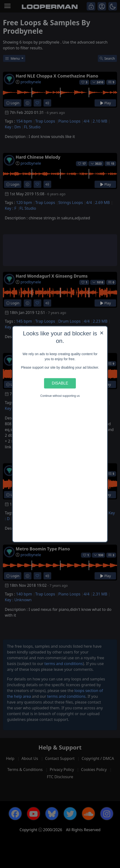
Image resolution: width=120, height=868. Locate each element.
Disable (60, 383)
